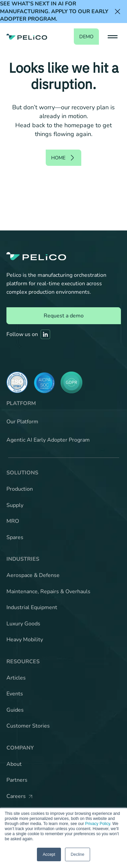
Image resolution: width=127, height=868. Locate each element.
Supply (15, 505)
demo (86, 37)
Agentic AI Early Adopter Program (48, 440)
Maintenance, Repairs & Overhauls (48, 592)
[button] (112, 37)
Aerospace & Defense (33, 575)
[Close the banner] (118, 12)
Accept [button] (49, 854)
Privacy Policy (98, 824)
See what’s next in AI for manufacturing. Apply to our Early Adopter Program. (54, 11)
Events (15, 694)
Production (20, 489)
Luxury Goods (23, 624)
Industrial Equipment (32, 607)
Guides (15, 710)
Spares (15, 537)
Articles (16, 678)
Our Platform (22, 422)
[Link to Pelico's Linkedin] (45, 334)
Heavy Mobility (25, 640)
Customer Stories (28, 726)
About (14, 764)
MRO (13, 521)
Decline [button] (78, 854)
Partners (17, 780)
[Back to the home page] (27, 37)
